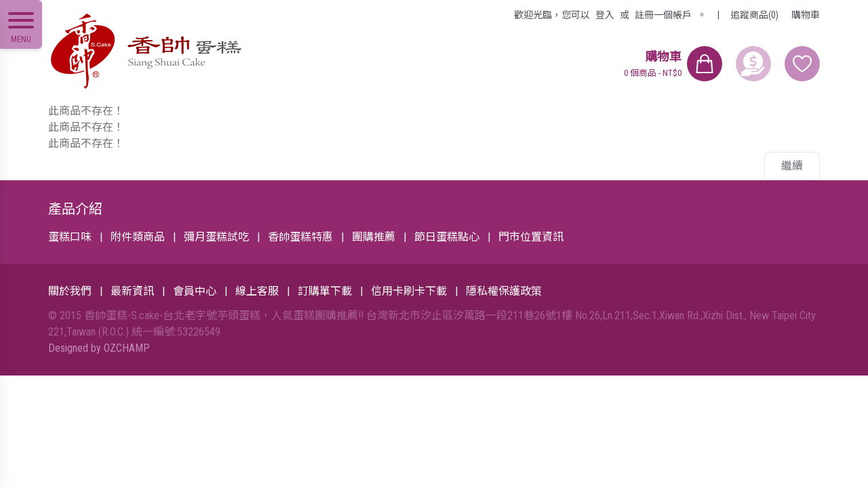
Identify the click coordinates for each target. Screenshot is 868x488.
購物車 (806, 15)
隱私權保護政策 (504, 291)
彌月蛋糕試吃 (216, 237)
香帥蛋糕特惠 (300, 237)
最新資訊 (132, 291)
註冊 (663, 15)
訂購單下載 (325, 291)
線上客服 (257, 291)
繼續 (792, 166)
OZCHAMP (127, 348)
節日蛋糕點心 (447, 237)
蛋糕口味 (70, 237)
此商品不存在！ (86, 111)
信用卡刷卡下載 (409, 291)
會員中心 (195, 291)
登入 (605, 15)
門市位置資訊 (531, 237)
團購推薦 (374, 237)
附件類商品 (138, 237)
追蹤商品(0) (754, 15)
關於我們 (70, 291)
